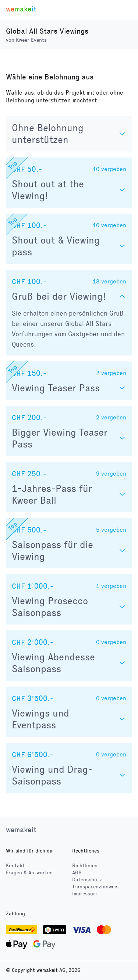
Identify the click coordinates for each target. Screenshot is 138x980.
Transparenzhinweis (95, 887)
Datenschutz (87, 880)
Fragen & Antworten (29, 873)
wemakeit (21, 830)
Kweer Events (31, 40)
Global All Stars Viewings (47, 31)
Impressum (84, 894)
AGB (77, 873)
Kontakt (15, 866)
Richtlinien (85, 866)
